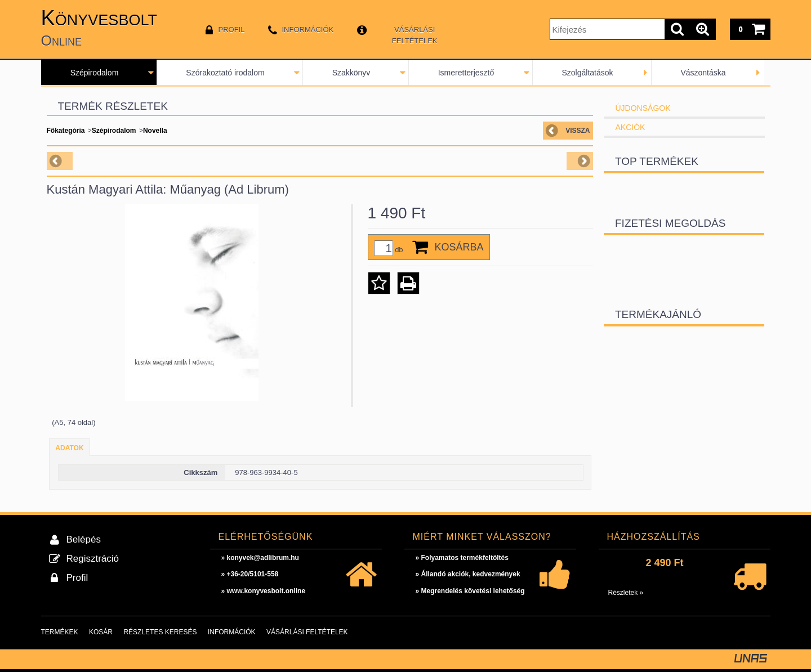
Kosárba (459, 247)
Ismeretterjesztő (466, 73)
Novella (155, 131)
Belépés (84, 539)
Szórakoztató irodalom (225, 73)
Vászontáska (703, 73)
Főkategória (66, 131)
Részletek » (626, 593)
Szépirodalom (95, 73)
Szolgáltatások (587, 73)
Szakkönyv (351, 73)
